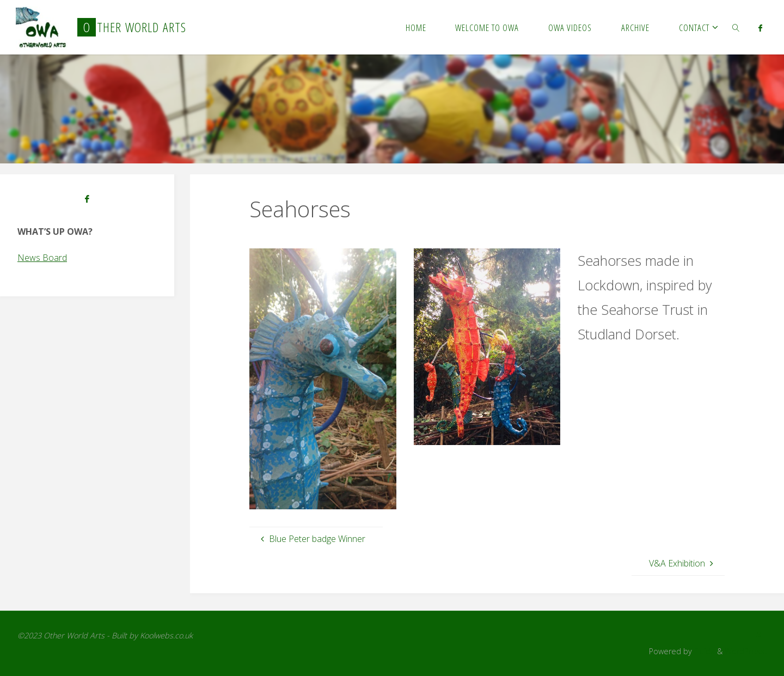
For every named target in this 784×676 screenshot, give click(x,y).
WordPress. (746, 651)
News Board (42, 258)
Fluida (703, 651)
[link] (736, 27)
